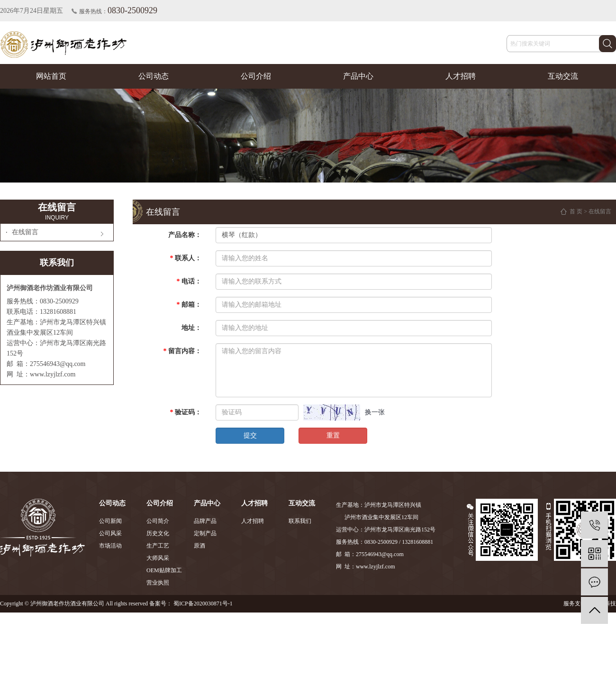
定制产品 (205, 533)
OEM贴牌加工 (164, 570)
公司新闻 (110, 521)
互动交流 (563, 76)
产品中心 (358, 76)
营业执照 (158, 583)
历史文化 (158, 533)
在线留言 (25, 232)
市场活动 (110, 546)
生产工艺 (158, 546)
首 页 (576, 211)
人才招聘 (461, 76)
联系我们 (300, 521)
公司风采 (110, 533)
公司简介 (158, 521)
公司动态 (154, 76)
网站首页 (51, 76)
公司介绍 (256, 76)
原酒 (199, 546)
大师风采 (158, 558)
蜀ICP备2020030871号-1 (203, 604)
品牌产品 (205, 521)
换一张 (375, 412)
